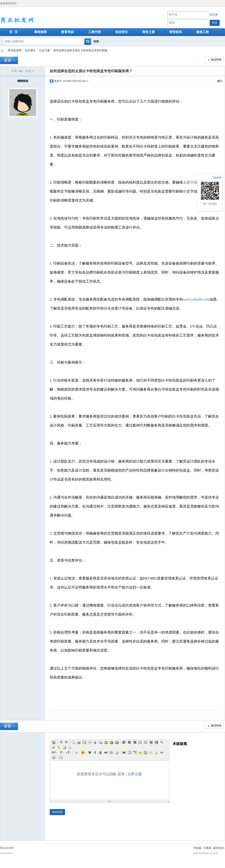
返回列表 (214, 60)
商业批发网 (15, 50)
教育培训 (67, 32)
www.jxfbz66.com (196, 299)
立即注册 (135, 774)
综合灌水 (30, 50)
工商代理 (94, 32)
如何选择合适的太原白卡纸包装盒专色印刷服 (80, 50)
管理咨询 (175, 32)
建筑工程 (202, 32)
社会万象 (45, 50)
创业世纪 (121, 32)
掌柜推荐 (40, 32)
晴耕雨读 (23, 81)
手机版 (197, 848)
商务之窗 (148, 32)
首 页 (14, 32)
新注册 (214, 15)
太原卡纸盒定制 (196, 182)
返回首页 (218, 848)
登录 (121, 774)
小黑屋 (207, 848)
